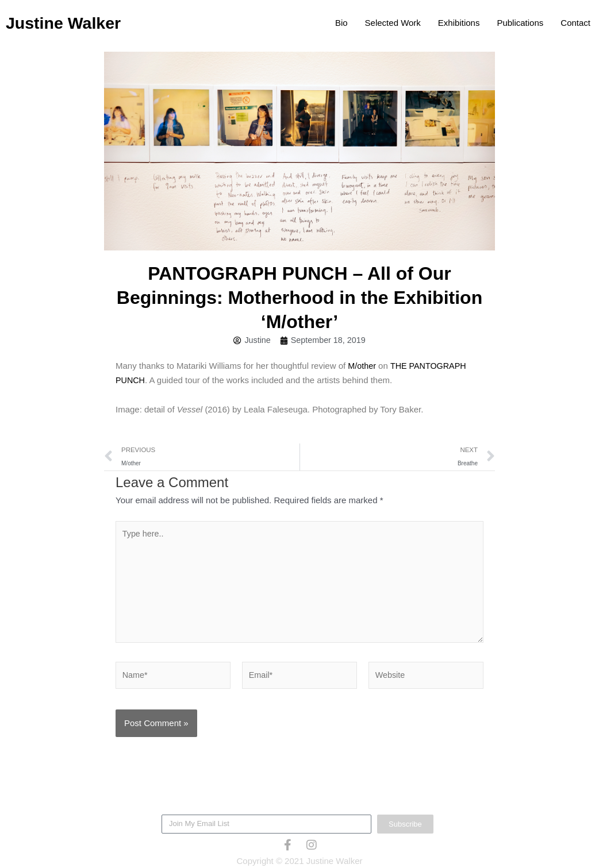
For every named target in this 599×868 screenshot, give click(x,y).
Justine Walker (70, 22)
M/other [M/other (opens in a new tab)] (362, 366)
